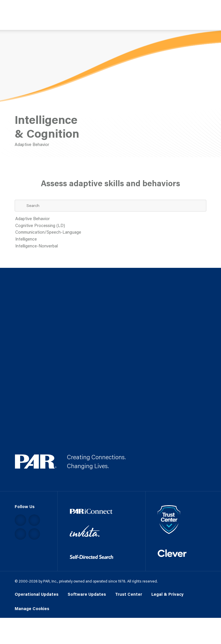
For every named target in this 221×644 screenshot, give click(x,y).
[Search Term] (111, 206)
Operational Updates (37, 594)
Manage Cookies (32, 609)
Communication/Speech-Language (111, 232)
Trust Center (129, 594)
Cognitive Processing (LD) (111, 226)
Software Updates (87, 594)
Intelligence (111, 239)
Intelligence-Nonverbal (111, 246)
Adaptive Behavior (111, 219)
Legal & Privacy (167, 594)
